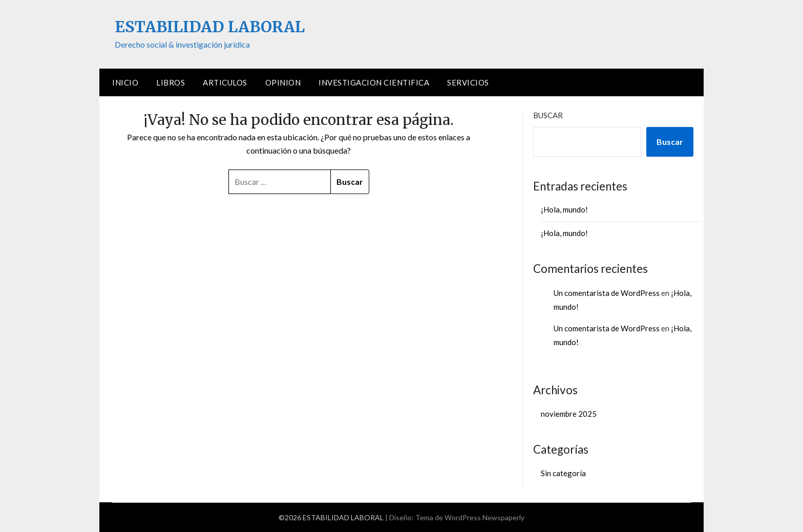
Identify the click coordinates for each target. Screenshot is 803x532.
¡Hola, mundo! (564, 209)
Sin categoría (563, 473)
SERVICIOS (468, 82)
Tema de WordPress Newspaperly (470, 517)
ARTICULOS (225, 82)
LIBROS (171, 82)
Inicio (125, 82)
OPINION (283, 82)
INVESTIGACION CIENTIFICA (374, 82)
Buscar (548, 115)
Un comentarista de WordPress (607, 293)
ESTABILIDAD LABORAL (210, 27)
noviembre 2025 (569, 414)
